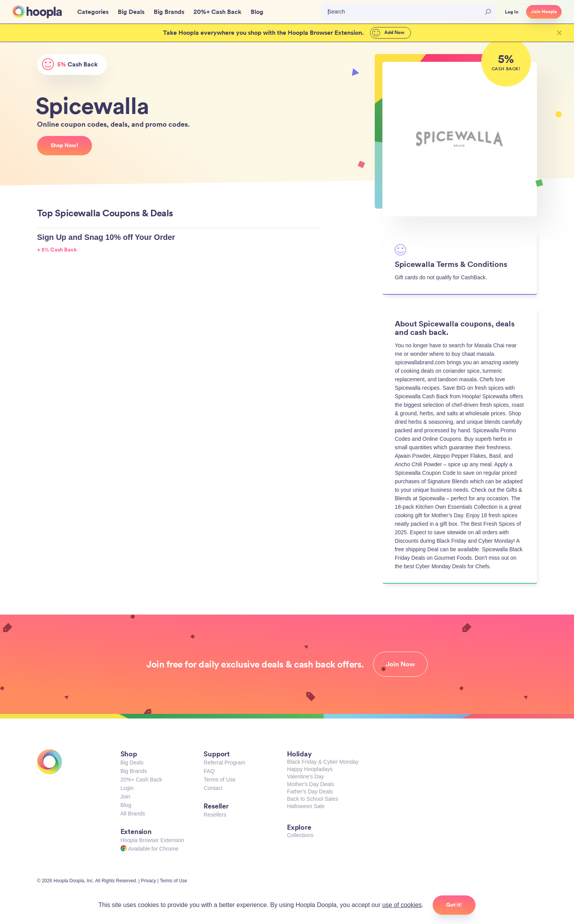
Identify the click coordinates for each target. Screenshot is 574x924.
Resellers (215, 815)
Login (127, 788)
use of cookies (402, 905)
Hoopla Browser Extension (152, 840)
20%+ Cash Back (141, 780)
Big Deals (132, 763)
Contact (213, 788)
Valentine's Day (306, 776)
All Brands (133, 814)
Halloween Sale (306, 806)
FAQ (209, 771)
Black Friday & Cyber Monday (323, 762)
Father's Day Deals (310, 792)
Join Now (400, 664)
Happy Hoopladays (310, 769)
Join (126, 797)
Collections (300, 835)
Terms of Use (219, 780)
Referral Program (224, 763)
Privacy (149, 881)
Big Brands (134, 771)
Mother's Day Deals (311, 784)
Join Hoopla (544, 12)
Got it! (454, 905)
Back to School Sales (312, 799)
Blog (126, 805)
